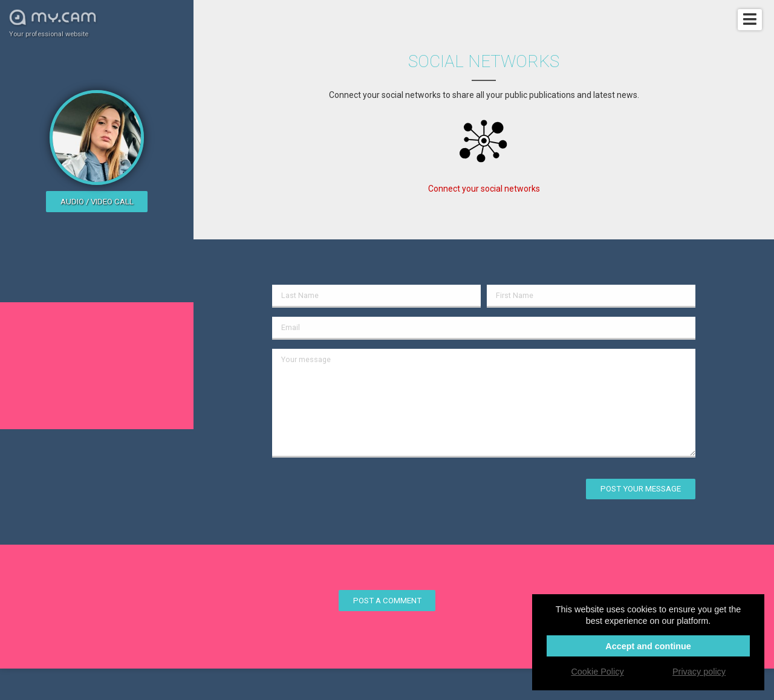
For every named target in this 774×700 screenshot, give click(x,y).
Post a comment (387, 601)
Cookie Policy (597, 672)
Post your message (641, 489)
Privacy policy (699, 672)
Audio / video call (97, 202)
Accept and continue (648, 646)
